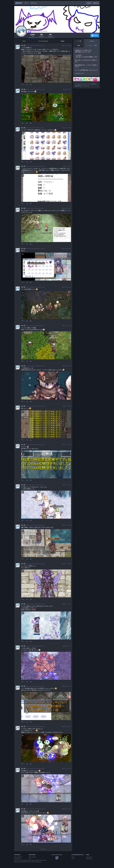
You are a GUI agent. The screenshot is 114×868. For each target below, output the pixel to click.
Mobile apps (34, 3)
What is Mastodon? (57, 855)
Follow (95, 36)
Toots (24, 41)
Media (63, 41)
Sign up (96, 3)
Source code (89, 857)
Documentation (33, 857)
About (26, 3)
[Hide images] (23, 95)
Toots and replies (43, 41)
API (30, 859)
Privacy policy (18, 859)
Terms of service (18, 857)
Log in (89, 3)
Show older (43, 849)
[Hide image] (23, 56)
